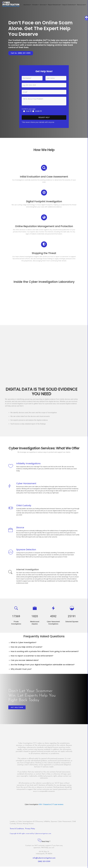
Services (43, 5)
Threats (35, 5)
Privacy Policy (30, 830)
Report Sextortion (69, 5)
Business (27, 5)
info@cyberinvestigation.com (44, 859)
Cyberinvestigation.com (43, 835)
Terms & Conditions (17, 830)
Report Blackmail (55, 5)
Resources (82, 5)
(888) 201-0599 (44, 863)
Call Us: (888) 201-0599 (21, 53)
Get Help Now (17, 709)
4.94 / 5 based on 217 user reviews (51, 806)
